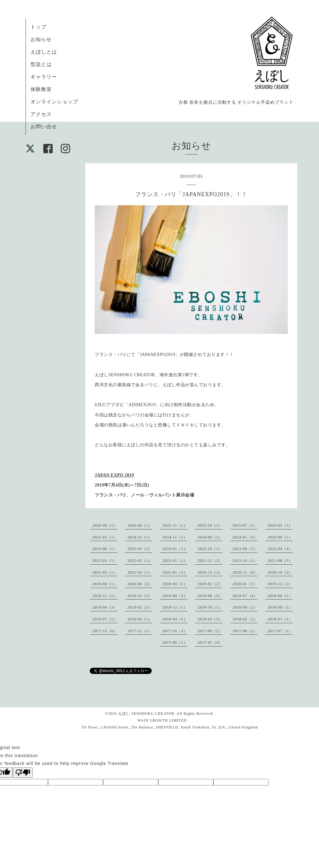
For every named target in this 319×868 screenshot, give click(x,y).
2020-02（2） (210, 584)
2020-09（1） (105, 584)
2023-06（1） (105, 549)
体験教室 (41, 89)
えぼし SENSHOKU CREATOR (146, 714)
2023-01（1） (175, 549)
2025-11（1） (175, 525)
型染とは (41, 64)
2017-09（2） (210, 631)
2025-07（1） (245, 525)
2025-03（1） (105, 537)
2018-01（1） (280, 619)
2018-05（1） (140, 619)
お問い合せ (44, 127)
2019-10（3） (140, 596)
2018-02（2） (245, 619)
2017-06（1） (175, 643)
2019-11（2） (105, 596)
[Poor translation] (23, 773)
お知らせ (41, 39)
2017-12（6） (105, 631)
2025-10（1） (210, 525)
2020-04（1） (175, 584)
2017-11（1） (140, 631)
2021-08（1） (280, 561)
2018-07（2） (105, 619)
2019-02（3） (140, 607)
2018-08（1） (280, 607)
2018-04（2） (175, 619)
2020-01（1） (245, 584)
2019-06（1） (280, 596)
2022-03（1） (105, 561)
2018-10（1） (210, 607)
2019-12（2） (280, 584)
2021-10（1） (245, 561)
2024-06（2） (210, 537)
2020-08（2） (140, 584)
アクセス (41, 114)
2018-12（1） (175, 607)
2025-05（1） (280, 525)
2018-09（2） (245, 607)
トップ (38, 27)
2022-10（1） (210, 549)
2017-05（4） (210, 643)
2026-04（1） (140, 525)
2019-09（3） (175, 596)
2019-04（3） (105, 607)
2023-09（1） (280, 537)
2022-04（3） (280, 549)
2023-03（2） (140, 549)
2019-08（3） (210, 596)
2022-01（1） (175, 561)
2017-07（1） (280, 631)
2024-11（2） (175, 537)
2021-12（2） (210, 561)
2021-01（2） (175, 572)
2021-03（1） (140, 572)
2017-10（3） (175, 631)
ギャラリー (44, 77)
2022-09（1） (245, 549)
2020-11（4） (245, 572)
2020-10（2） (280, 572)
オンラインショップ (54, 102)
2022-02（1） (140, 561)
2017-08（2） (245, 631)
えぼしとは (44, 52)
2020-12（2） (210, 572)
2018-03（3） (210, 619)
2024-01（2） (245, 537)
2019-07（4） (245, 596)
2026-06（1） (105, 525)
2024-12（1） (140, 537)
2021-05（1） (105, 572)
